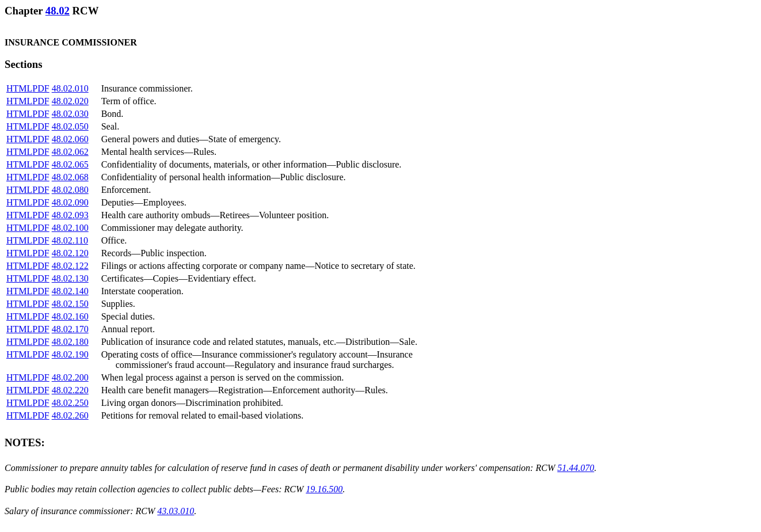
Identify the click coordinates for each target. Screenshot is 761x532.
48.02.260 (70, 415)
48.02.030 (70, 114)
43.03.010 (176, 511)
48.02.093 (70, 215)
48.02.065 (70, 164)
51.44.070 (576, 468)
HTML (19, 88)
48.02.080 (70, 190)
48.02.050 (70, 126)
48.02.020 (70, 101)
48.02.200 (70, 377)
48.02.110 (70, 240)
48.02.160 (70, 316)
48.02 (58, 11)
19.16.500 (324, 489)
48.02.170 (70, 329)
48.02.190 (70, 354)
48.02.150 (70, 304)
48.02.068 (70, 177)
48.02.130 (70, 278)
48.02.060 (70, 139)
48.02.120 (70, 253)
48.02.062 (70, 152)
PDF (41, 88)
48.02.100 (70, 228)
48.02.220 (70, 390)
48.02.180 (70, 342)
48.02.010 (70, 88)
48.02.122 (70, 266)
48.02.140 (70, 291)
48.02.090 (70, 202)
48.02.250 (70, 403)
